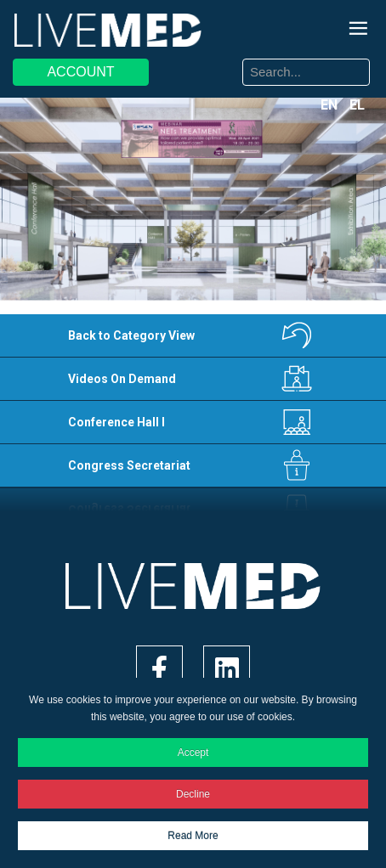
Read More (193, 836)
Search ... (206, 62)
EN (331, 105)
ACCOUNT (80, 72)
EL (357, 105)
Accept (193, 752)
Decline (193, 794)
